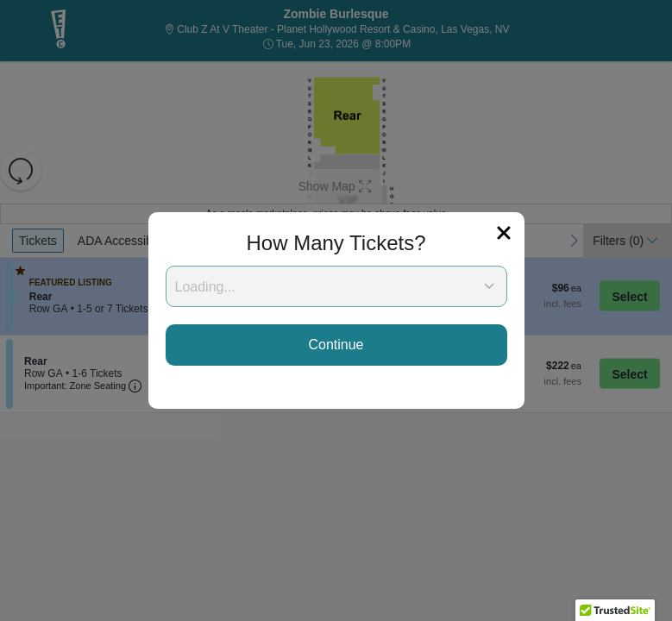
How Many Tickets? (336, 243)
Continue (336, 345)
